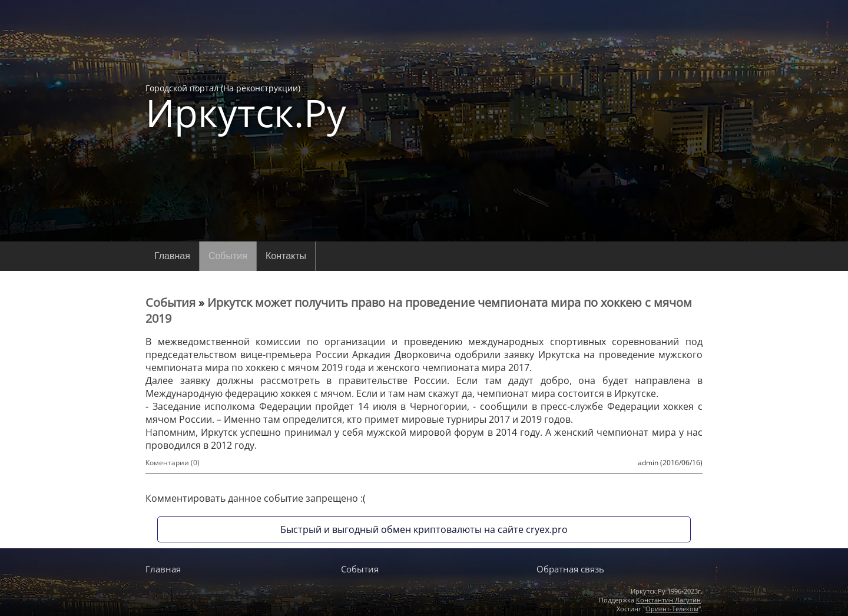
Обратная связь (570, 569)
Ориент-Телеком (672, 609)
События (228, 256)
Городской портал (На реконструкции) (246, 107)
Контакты (286, 256)
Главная (172, 256)
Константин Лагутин (668, 600)
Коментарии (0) (173, 463)
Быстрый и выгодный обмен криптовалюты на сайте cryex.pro (424, 529)
